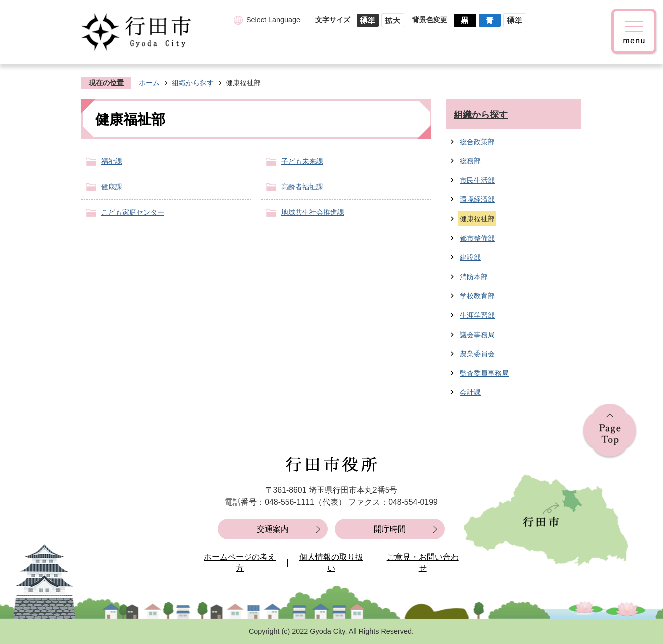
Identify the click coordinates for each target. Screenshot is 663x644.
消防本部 (474, 277)
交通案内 (273, 529)
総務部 (470, 161)
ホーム (149, 83)
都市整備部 (477, 238)
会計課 (470, 392)
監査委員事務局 (484, 373)
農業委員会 (477, 354)
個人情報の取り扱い (331, 562)
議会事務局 (477, 335)
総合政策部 (477, 142)
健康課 (112, 187)
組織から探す (193, 83)
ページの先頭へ (610, 431)
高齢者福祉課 (302, 187)
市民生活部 (477, 180)
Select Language (273, 20)
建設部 (470, 257)
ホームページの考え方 (240, 562)
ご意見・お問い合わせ (423, 562)
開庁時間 (390, 529)
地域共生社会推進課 (313, 212)
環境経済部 (477, 199)
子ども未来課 (302, 161)
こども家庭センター (133, 212)
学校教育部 (477, 296)
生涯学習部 (477, 315)
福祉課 (112, 161)
